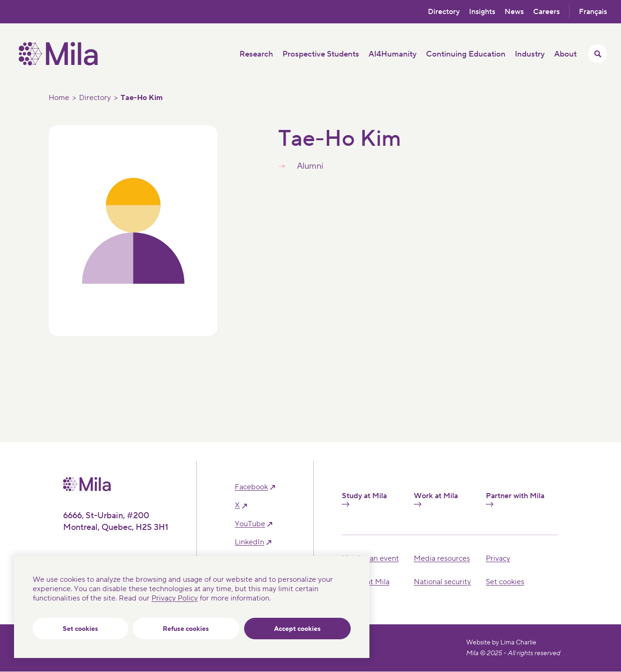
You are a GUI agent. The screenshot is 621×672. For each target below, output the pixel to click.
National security (442, 582)
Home (59, 98)
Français (593, 12)
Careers (546, 12)
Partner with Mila (515, 499)
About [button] (565, 54)
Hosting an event (370, 558)
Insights (482, 12)
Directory (444, 12)
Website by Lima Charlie (501, 643)
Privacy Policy (175, 598)
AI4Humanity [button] (393, 54)
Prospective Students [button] (321, 54)
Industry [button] (530, 54)
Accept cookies (297, 629)
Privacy (498, 558)
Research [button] (256, 54)
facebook (251, 487)
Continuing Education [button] (466, 54)
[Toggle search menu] (598, 54)
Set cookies (80, 629)
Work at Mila (436, 499)
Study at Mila (364, 499)
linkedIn (249, 542)
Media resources (442, 558)
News (514, 12)
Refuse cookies (186, 629)
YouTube (250, 524)
